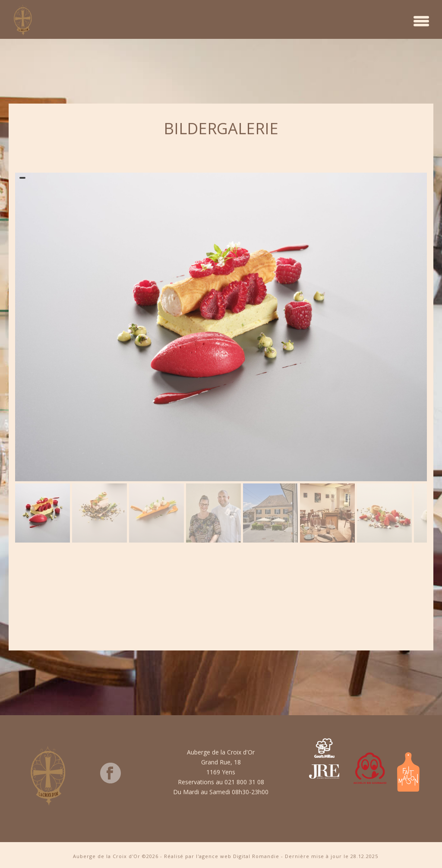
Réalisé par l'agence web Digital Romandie (222, 856)
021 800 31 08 (244, 782)
